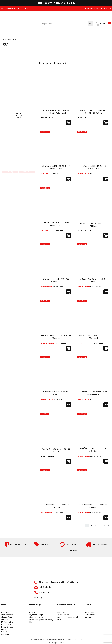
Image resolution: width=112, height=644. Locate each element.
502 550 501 (25, 8)
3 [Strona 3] (96, 525)
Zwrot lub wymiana (65, 615)
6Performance (7, 615)
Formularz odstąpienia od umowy (67, 618)
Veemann (5, 634)
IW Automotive (7, 622)
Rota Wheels (6, 632)
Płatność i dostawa (37, 617)
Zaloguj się (106, 8)
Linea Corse (6, 624)
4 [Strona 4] (100, 525)
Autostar (5, 620)
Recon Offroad (7, 627)
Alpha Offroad (7, 617)
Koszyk (88, 617)
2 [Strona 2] (91, 525)
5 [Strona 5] (104, 525)
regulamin (67, 639)
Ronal (4, 629)
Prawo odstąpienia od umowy (41, 620)
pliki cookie (78, 639)
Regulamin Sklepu (36, 615)
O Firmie (33, 612)
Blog (31, 622)
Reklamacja (62, 612)
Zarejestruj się (91, 8)
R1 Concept (60, 643)
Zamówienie (90, 615)
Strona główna (7, 40)
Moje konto (90, 612)
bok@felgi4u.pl (9, 8)
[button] (68, 123)
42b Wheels (6, 612)
